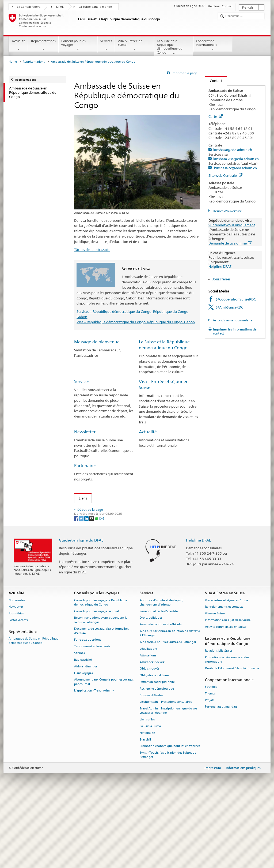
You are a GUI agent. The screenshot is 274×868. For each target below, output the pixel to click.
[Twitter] (82, 589)
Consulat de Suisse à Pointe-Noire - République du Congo (126, 516)
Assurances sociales (153, 733)
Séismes (79, 724)
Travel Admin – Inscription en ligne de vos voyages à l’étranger (168, 782)
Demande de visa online (230, 243)
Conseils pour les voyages (78, 45)
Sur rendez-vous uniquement (232, 225)
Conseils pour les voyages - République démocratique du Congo (101, 673)
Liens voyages (83, 744)
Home (13, 62)
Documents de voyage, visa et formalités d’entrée (101, 702)
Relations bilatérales (219, 722)
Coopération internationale (213, 45)
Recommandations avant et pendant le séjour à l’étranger (101, 691)
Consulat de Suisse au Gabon (103, 508)
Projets (210, 771)
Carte (216, 117)
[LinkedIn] (87, 589)
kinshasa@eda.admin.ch (233, 150)
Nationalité (147, 804)
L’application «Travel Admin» (94, 762)
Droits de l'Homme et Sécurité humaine (232, 740)
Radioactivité (83, 731)
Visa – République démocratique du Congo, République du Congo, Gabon (136, 322)
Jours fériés (221, 279)
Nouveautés (17, 671)
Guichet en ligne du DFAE (81, 611)
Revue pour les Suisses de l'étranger (108, 524)
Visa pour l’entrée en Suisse (100, 549)
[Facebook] (77, 589)
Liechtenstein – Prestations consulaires (166, 773)
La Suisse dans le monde (95, 7)
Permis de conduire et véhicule (161, 696)
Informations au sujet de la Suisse (228, 691)
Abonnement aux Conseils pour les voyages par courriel (104, 753)
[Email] (102, 589)
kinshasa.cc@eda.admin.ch (235, 168)
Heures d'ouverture (227, 211)
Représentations (43, 45)
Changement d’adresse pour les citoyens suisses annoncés (123, 541)
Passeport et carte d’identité (159, 682)
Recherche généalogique (157, 760)
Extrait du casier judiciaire (157, 753)
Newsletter (85, 432)
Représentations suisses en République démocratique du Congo (128, 533)
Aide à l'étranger (86, 737)
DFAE (60, 7)
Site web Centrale (225, 175)
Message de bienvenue (97, 342)
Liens (81, 498)
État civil (145, 811)
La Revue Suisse (150, 797)
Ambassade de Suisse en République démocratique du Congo (33, 712)
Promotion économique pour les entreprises (170, 817)
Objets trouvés (149, 740)
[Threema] (92, 589)
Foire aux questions (87, 711)
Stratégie (211, 758)
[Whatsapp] (97, 589)
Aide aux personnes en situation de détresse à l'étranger (170, 704)
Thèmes (210, 764)
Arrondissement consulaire (232, 320)
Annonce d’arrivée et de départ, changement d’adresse (161, 673)
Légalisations (149, 720)
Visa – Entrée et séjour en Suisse (227, 671)
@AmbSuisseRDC (229, 307)
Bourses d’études (91, 565)
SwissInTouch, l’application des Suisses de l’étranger (168, 826)
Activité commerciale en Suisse (226, 698)
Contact (214, 81)
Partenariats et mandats (221, 778)
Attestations (148, 726)
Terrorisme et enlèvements (92, 718)
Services (106, 45)
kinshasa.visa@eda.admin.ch (236, 159)
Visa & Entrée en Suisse (135, 45)
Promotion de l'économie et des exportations (227, 731)
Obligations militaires (154, 747)
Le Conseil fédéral (29, 7)
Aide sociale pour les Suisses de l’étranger (168, 713)
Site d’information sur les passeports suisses (112, 557)
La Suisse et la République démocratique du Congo (174, 47)
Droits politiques (151, 689)
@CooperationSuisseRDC (236, 299)
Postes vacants (18, 691)
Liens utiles (147, 791)
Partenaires (85, 466)
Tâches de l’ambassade (92, 250)
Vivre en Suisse (215, 685)
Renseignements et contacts (224, 678)
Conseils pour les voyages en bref (97, 682)
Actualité (18, 45)
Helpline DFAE (220, 266)
